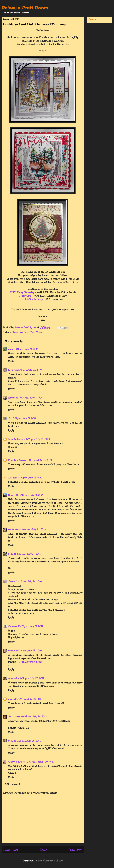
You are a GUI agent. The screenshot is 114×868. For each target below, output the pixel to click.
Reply (11, 361)
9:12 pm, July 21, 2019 (30, 581)
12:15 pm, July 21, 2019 (24, 418)
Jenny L (13, 581)
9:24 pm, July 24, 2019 (35, 717)
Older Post (75, 850)
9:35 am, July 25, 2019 (29, 741)
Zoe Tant (13, 478)
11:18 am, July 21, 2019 (26, 349)
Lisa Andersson (17, 439)
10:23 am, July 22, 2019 (29, 651)
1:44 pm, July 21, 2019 (30, 478)
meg (10, 349)
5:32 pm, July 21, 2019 (29, 554)
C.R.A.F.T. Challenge (33, 299)
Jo (9, 418)
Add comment (12, 784)
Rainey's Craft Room (25, 8)
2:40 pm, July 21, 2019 (31, 495)
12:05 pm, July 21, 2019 (31, 398)
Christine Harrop (18, 460)
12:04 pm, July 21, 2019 (29, 370)
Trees (39, 332)
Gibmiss (13, 626)
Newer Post (11, 850)
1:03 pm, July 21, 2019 (38, 439)
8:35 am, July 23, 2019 (30, 699)
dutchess (13, 398)
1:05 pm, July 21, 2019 (40, 460)
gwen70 (12, 699)
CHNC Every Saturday (22, 292)
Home (43, 850)
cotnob (12, 651)
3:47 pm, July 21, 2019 (34, 529)
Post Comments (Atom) (50, 861)
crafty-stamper (16, 762)
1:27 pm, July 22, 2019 (32, 678)
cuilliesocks (14, 529)
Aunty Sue (14, 678)
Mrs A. (12, 370)
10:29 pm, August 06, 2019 (40, 762)
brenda (12, 554)
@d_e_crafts (15, 717)
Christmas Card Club (23, 332)
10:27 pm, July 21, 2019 (31, 626)
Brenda (12, 741)
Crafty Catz (25, 296)
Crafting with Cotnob (30, 662)
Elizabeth (13, 495)
